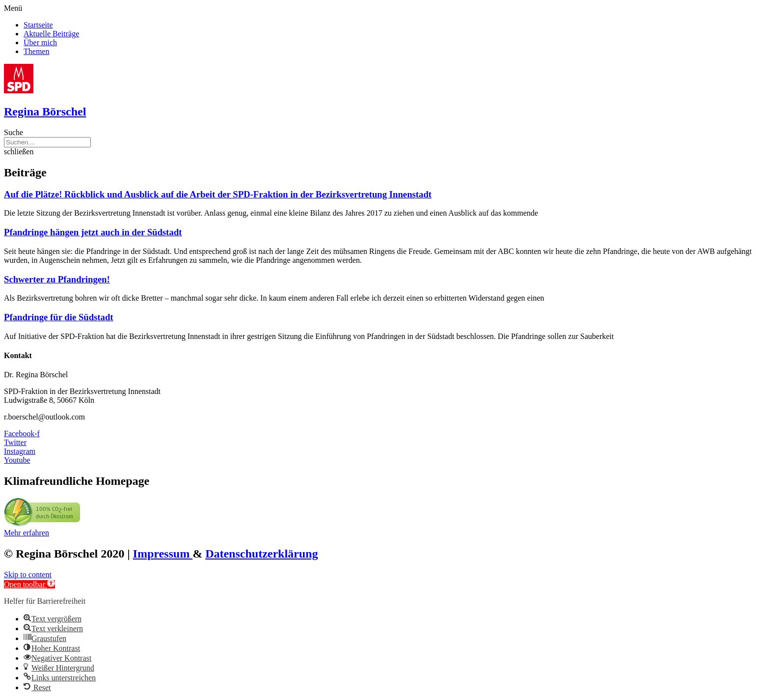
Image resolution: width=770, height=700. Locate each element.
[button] (385, 8)
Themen (36, 51)
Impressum (163, 554)
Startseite (38, 25)
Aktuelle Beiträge (51, 34)
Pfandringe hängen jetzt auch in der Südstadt (93, 232)
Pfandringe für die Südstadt (59, 317)
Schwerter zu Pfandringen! (57, 279)
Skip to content (28, 574)
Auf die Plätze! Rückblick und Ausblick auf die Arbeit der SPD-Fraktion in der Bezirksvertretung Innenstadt (218, 194)
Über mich (40, 42)
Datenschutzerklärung (261, 554)
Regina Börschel (45, 112)
